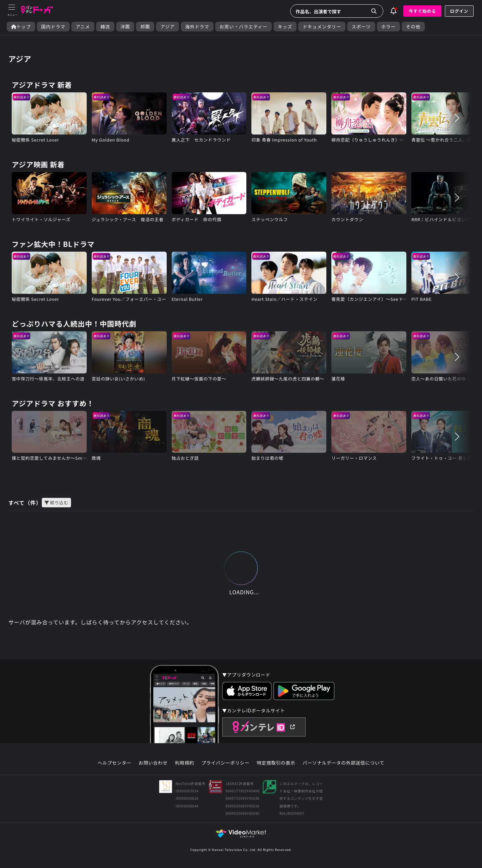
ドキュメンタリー (322, 27)
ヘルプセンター (115, 763)
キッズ (285, 27)
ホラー (388, 27)
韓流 (105, 27)
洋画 (125, 27)
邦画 (145, 27)
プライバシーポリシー (226, 763)
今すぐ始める (422, 11)
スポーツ (361, 27)
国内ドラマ (53, 27)
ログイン (459, 11)
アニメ (83, 27)
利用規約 (184, 763)
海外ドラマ (197, 27)
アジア (168, 27)
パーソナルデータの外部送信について (343, 763)
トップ (21, 27)
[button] (457, 118)
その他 (413, 27)
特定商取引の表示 (276, 763)
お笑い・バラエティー (244, 27)
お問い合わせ (153, 763)
